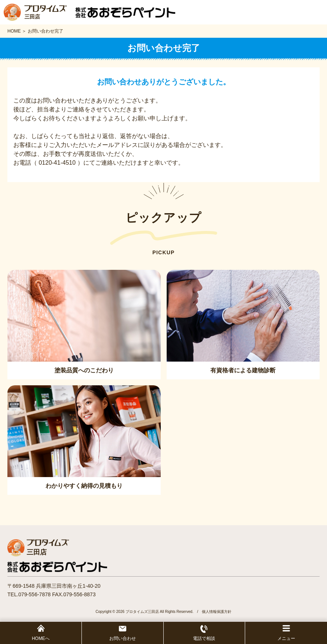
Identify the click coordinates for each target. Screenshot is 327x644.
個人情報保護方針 (217, 612)
